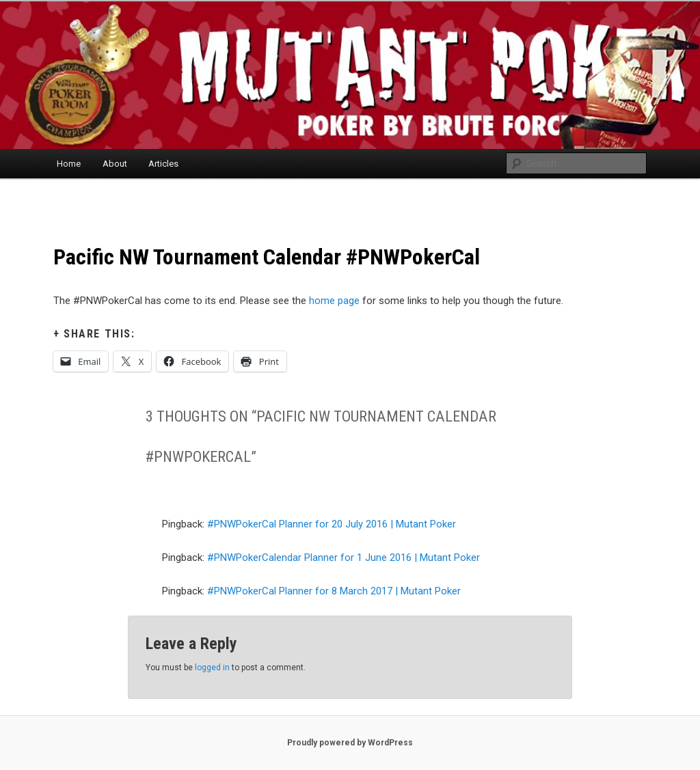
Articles (163, 164)
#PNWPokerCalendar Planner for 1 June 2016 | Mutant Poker (344, 558)
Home (69, 164)
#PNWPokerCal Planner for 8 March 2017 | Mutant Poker (334, 591)
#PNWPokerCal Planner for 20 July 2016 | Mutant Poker (332, 524)
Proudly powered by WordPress (350, 743)
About (115, 164)
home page (334, 301)
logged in (212, 668)
